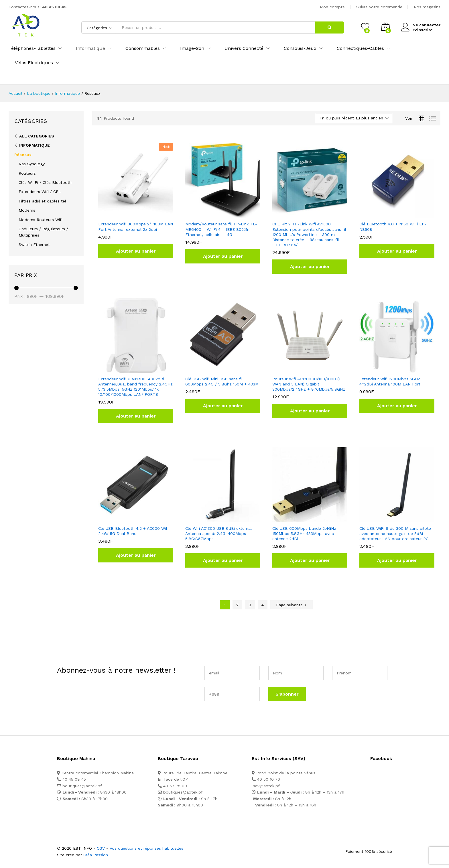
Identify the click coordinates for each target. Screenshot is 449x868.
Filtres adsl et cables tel (42, 201)
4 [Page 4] (263, 605)
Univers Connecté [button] (244, 48)
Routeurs (27, 173)
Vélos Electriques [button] (34, 63)
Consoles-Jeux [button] (300, 48)
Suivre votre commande (379, 7)
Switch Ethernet (34, 245)
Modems (27, 210)
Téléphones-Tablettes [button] (32, 48)
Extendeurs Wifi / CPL (40, 192)
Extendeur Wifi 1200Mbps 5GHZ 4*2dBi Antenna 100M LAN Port (390, 381)
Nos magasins (427, 7)
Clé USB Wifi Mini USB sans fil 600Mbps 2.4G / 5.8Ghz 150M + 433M (222, 381)
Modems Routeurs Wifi (41, 220)
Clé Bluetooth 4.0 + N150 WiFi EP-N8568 (393, 227)
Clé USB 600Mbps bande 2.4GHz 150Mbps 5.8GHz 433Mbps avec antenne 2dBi (304, 534)
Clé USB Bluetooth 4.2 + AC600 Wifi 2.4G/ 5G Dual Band (133, 531)
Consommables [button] (143, 48)
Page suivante (292, 605)
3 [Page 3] (250, 605)
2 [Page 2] (237, 605)
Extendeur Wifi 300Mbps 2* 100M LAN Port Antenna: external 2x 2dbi (136, 227)
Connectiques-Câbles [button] (360, 48)
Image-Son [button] (192, 48)
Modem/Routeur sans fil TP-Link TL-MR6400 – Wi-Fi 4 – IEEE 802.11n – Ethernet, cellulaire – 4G (221, 229)
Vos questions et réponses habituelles (146, 848)
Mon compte (332, 7)
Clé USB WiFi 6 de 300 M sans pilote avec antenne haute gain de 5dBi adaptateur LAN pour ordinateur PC (395, 534)
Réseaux (23, 155)
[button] (136, 251)
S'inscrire (422, 29)
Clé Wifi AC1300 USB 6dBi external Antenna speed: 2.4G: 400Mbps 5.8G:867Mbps (218, 534)
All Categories (37, 136)
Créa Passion (96, 855)
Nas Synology (32, 164)
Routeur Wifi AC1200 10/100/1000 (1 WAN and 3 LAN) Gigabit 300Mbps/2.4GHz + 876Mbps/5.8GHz (309, 384)
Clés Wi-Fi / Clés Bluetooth (45, 182)
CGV (101, 848)
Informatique (35, 145)
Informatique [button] (90, 48)
